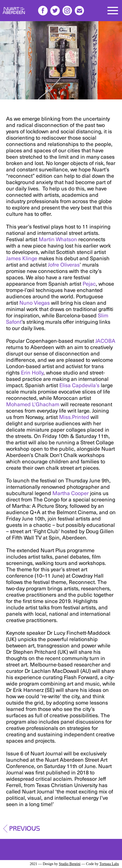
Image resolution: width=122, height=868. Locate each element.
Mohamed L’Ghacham (33, 404)
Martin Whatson (58, 239)
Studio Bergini (70, 864)
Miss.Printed (74, 417)
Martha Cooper (71, 493)
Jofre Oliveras (64, 264)
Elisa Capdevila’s (79, 385)
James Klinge (22, 258)
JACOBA (105, 341)
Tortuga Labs (109, 864)
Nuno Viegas (35, 303)
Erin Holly (32, 372)
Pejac (89, 284)
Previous (25, 827)
